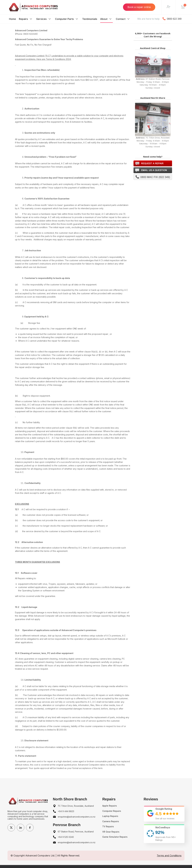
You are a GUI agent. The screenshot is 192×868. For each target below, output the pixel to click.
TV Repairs (108, 826)
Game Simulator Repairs (115, 837)
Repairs (23, 19)
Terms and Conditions (169, 856)
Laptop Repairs (110, 816)
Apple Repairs (110, 806)
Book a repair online (139, 7)
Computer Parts (64, 19)
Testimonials (90, 19)
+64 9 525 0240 (66, 837)
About (104, 19)
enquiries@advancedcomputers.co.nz (77, 817)
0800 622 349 (172, 19)
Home (12, 19)
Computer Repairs (112, 811)
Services (41, 19)
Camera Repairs (111, 821)
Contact (121, 19)
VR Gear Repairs (111, 832)
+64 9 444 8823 (66, 811)
